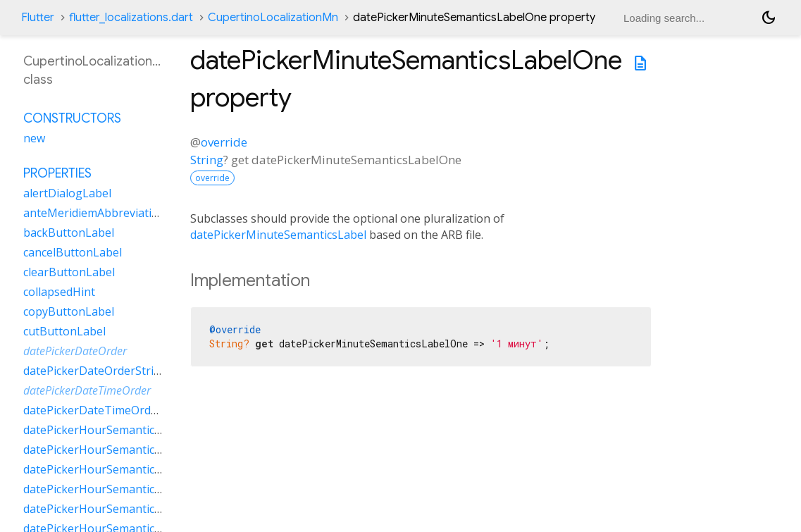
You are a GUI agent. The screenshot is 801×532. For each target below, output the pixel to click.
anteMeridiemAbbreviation (94, 213)
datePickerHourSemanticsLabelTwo (118, 509)
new (34, 138)
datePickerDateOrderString (95, 371)
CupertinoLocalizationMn (273, 18)
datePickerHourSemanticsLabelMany (121, 450)
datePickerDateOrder (75, 351)
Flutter (38, 18)
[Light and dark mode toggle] (769, 18)
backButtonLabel (69, 233)
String (207, 160)
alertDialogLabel (67, 193)
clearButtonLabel (69, 272)
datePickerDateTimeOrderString (109, 410)
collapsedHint (59, 292)
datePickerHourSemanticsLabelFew (116, 430)
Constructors (72, 118)
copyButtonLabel (69, 311)
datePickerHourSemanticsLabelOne (117, 469)
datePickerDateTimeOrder (87, 390)
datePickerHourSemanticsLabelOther (122, 489)
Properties (57, 173)
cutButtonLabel (64, 331)
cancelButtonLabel (73, 252)
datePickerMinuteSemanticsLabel (278, 235)
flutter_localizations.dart (131, 18)
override (224, 142)
